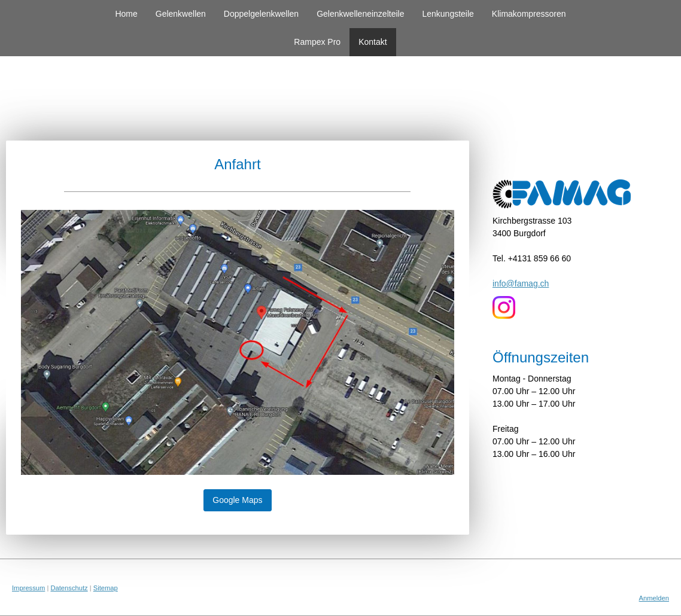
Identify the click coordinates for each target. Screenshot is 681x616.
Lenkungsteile (448, 14)
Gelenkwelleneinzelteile (360, 14)
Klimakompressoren (529, 14)
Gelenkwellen (181, 14)
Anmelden (654, 598)
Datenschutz (69, 588)
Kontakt (373, 42)
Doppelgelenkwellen (261, 14)
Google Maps (237, 500)
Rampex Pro (317, 42)
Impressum (28, 588)
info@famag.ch (521, 283)
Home (126, 14)
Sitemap (106, 588)
